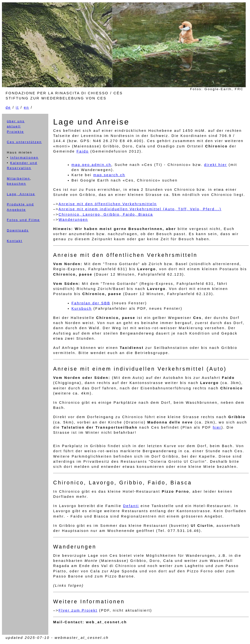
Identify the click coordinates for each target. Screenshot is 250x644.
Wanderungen (73, 220)
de (8, 107)
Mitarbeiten (18, 178)
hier (217, 427)
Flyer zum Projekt (78, 610)
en (27, 107)
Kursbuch (82, 308)
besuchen (16, 184)
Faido (83, 151)
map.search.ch (109, 175)
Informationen (24, 158)
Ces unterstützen (24, 142)
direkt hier (216, 165)
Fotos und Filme (23, 220)
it (17, 107)
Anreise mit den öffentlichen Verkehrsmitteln (108, 204)
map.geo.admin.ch (91, 165)
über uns (16, 121)
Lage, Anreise (21, 194)
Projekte (15, 132)
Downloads (18, 230)
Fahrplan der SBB (91, 303)
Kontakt (15, 241)
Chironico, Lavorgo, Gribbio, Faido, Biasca (106, 214)
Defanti (131, 506)
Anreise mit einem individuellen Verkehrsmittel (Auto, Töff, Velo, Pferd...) (140, 209)
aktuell (14, 126)
